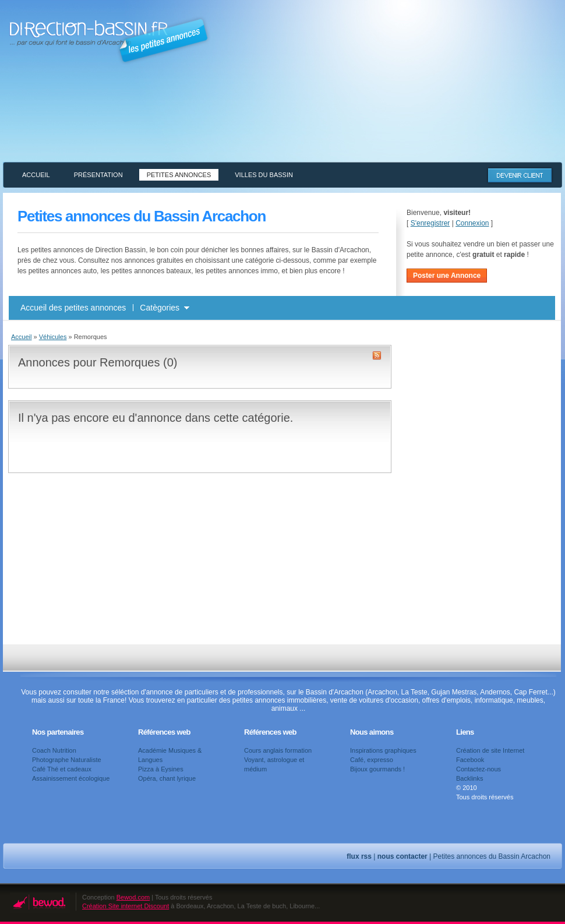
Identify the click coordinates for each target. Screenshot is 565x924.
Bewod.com (133, 897)
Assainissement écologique (71, 778)
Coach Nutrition (54, 750)
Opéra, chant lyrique (167, 778)
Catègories (160, 308)
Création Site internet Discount (126, 906)
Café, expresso (372, 760)
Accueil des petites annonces (73, 308)
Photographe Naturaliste (67, 760)
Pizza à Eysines (161, 769)
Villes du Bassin (264, 175)
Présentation (98, 175)
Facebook (470, 760)
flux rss (359, 856)
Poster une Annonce (447, 276)
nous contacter (402, 856)
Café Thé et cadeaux (62, 769)
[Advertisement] (478, 89)
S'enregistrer (430, 223)
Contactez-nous (479, 769)
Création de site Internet (490, 750)
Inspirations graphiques (383, 750)
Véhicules (53, 337)
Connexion (472, 223)
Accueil (36, 175)
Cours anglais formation (278, 750)
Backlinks (469, 778)
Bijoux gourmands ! (377, 769)
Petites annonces (179, 175)
